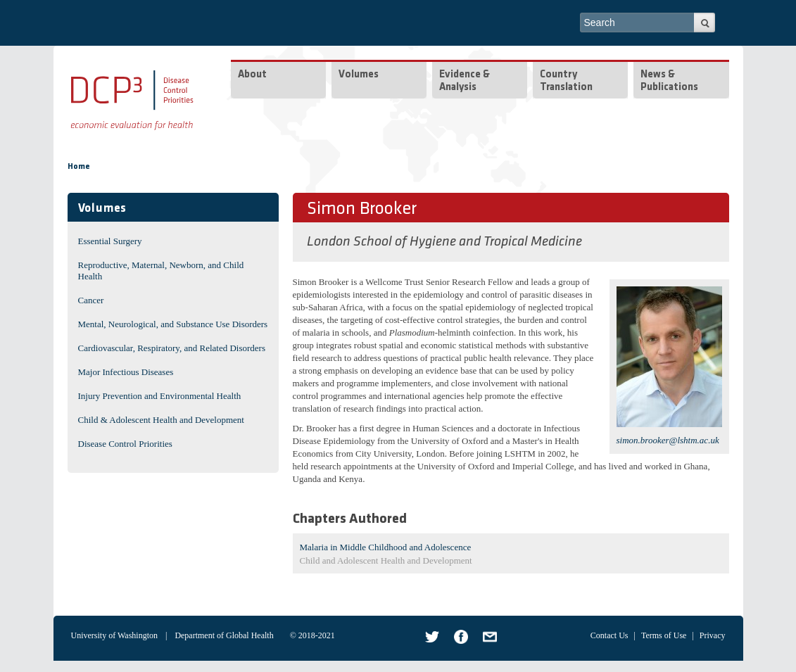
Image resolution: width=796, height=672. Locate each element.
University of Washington (114, 635)
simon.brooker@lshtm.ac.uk (668, 440)
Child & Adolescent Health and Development (161, 420)
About (252, 75)
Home (79, 167)
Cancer (91, 300)
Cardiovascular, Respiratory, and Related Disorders (172, 348)
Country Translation (566, 81)
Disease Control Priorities (125, 444)
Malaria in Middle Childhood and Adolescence (386, 547)
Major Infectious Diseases (126, 372)
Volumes (359, 75)
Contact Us (609, 635)
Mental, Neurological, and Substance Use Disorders (173, 324)
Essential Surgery (110, 241)
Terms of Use (664, 635)
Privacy (713, 635)
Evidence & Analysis (465, 81)
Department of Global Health (224, 635)
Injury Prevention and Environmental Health (160, 396)
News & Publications (669, 81)
